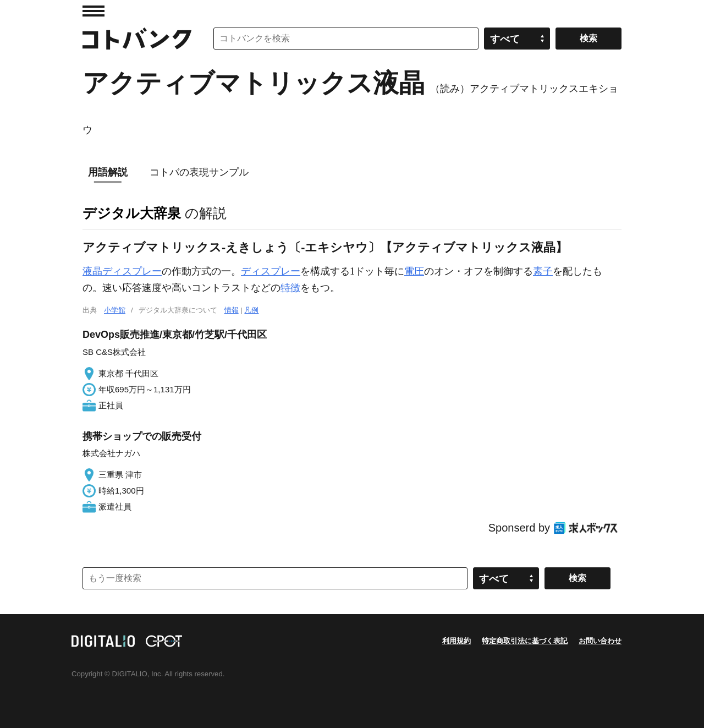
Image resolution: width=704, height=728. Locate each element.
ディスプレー (271, 271)
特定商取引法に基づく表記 (525, 641)
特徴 (290, 288)
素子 (543, 271)
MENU (94, 11)
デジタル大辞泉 (132, 213)
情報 (232, 310)
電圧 (414, 271)
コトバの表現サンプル (199, 172)
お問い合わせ (600, 641)
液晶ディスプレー (122, 271)
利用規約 (457, 641)
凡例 (251, 310)
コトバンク (137, 39)
